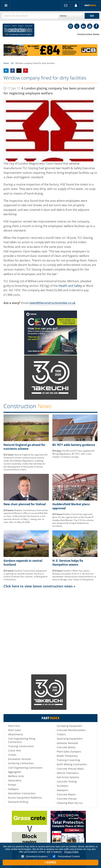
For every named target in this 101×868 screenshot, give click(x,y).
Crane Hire (14, 750)
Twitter (77, 26)
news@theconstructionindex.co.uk (52, 303)
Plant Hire (14, 726)
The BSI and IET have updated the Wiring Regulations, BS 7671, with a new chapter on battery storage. (74, 454)
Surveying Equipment (69, 726)
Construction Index (19, 31)
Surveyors (63, 786)
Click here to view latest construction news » (39, 586)
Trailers (61, 734)
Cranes (12, 755)
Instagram (71, 26)
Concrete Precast (67, 799)
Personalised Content (66, 856)
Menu (6, 6)
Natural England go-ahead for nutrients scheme (24, 447)
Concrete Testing (67, 781)
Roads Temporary (67, 756)
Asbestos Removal (67, 743)
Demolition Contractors (22, 793)
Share (6, 71)
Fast (90, 5)
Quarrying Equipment (70, 739)
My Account (76, 6)
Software (13, 789)
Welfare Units (16, 776)
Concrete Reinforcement (71, 730)
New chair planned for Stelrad (25, 504)
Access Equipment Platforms (25, 798)
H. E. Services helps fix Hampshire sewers (68, 563)
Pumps (12, 785)
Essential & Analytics (34, 856)
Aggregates (15, 772)
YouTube (90, 26)
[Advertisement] (50, 624)
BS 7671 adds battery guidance (74, 445)
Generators (15, 780)
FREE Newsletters (66, 6)
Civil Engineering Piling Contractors (22, 740)
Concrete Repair (66, 794)
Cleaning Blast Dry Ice (70, 803)
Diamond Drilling (18, 802)
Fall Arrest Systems (68, 777)
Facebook (96, 26)
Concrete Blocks (66, 747)
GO (92, 16)
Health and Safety (70, 286)
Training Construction (21, 746)
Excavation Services (20, 759)
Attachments (16, 734)
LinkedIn (83, 26)
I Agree (50, 862)
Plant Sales (15, 730)
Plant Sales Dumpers (69, 752)
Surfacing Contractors (21, 763)
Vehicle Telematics (68, 773)
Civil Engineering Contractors (25, 768)
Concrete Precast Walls (70, 769)
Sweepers (62, 790)
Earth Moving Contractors (72, 764)
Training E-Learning (68, 760)
